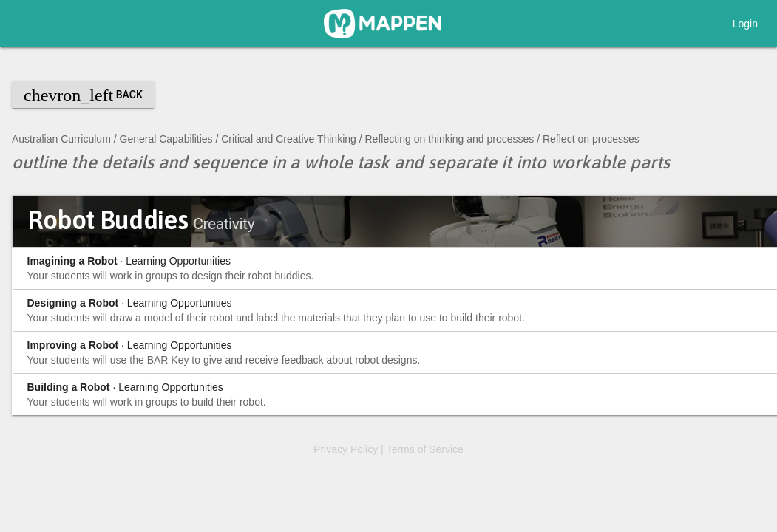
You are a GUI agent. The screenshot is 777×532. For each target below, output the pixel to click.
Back (83, 95)
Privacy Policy (346, 449)
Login (745, 24)
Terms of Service (425, 449)
